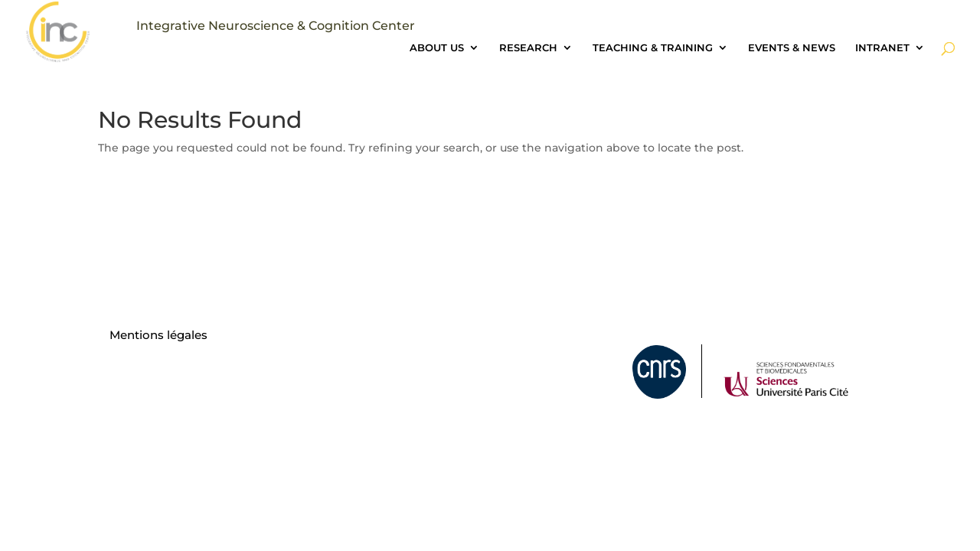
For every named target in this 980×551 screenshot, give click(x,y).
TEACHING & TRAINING (653, 48)
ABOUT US (437, 48)
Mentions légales (158, 335)
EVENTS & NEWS (792, 48)
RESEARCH (528, 48)
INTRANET (882, 48)
